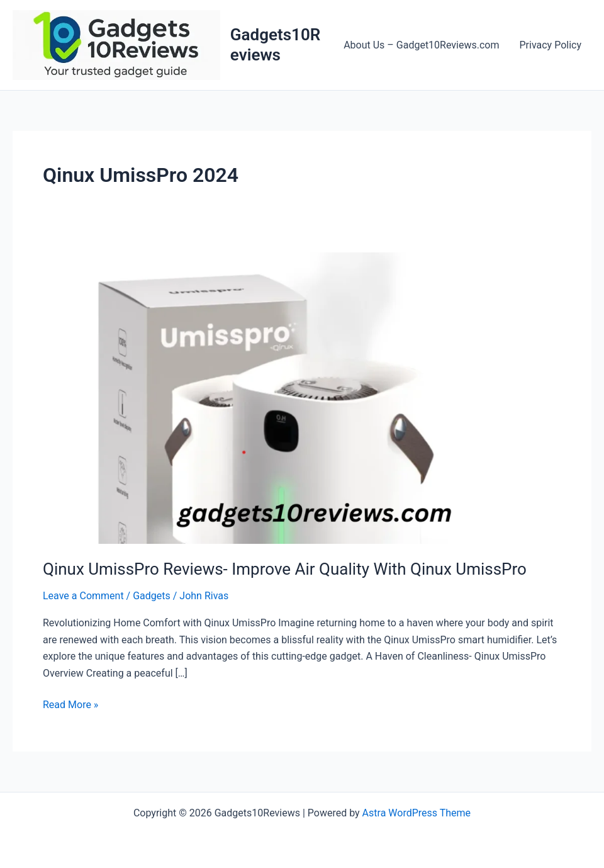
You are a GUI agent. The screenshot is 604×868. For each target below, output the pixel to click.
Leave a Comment (83, 596)
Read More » (70, 705)
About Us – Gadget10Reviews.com (421, 45)
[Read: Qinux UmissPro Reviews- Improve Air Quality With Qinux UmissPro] (302, 397)
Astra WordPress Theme (417, 813)
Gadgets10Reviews (275, 44)
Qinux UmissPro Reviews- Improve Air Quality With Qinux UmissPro (285, 569)
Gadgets (152, 596)
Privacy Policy (551, 45)
